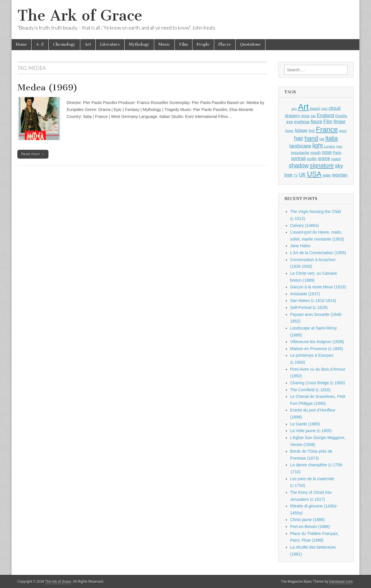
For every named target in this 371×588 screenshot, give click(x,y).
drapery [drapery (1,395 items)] (292, 115)
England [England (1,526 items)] (325, 115)
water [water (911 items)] (327, 175)
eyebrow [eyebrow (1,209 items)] (302, 122)
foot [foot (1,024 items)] (312, 131)
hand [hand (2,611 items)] (311, 138)
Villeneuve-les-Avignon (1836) (317, 342)
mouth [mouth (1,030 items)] (316, 153)
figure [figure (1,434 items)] (317, 122)
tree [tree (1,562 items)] (288, 175)
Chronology (64, 44)
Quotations (250, 44)
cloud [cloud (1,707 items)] (334, 108)
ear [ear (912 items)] (313, 116)
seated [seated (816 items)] (336, 159)
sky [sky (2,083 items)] (339, 166)
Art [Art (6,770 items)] (303, 107)
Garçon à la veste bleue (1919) (318, 287)
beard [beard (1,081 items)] (315, 109)
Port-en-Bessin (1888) (310, 527)
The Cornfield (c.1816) (310, 390)
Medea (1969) (48, 88)
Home (21, 44)
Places (225, 44)
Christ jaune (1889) (307, 520)
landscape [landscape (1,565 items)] (300, 146)
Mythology (139, 44)
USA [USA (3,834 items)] (314, 174)
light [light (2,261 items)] (318, 145)
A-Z (40, 44)
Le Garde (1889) (305, 424)
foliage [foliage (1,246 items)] (301, 130)
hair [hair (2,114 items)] (299, 138)
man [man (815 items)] (339, 146)
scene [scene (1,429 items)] (324, 158)
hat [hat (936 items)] (322, 139)
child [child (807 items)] (324, 109)
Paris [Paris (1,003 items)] (337, 153)
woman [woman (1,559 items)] (340, 175)
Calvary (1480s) (304, 225)
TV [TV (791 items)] (296, 175)
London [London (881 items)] (330, 146)
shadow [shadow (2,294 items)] (299, 165)
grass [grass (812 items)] (343, 131)
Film (183, 44)
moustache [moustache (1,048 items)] (300, 153)
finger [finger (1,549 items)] (340, 121)
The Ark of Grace (80, 16)
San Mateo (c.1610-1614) (313, 301)
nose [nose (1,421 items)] (327, 152)
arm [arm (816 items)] (294, 109)
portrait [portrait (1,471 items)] (299, 158)
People (203, 44)
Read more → (33, 154)
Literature (110, 44)
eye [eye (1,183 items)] (290, 122)
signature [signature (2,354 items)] (322, 165)
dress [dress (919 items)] (305, 116)
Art (88, 44)
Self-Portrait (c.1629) (309, 307)
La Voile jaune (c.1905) (311, 431)
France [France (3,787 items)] (327, 129)
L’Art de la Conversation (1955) (318, 253)
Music (164, 44)
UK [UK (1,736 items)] (302, 175)
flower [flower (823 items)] (289, 131)
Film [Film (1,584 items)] (328, 122)
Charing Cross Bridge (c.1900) (318, 383)
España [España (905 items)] (341, 116)
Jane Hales (300, 246)
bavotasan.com (341, 582)
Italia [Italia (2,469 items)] (331, 138)
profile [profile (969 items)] (312, 159)
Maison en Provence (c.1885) (317, 349)
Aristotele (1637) (305, 294)
